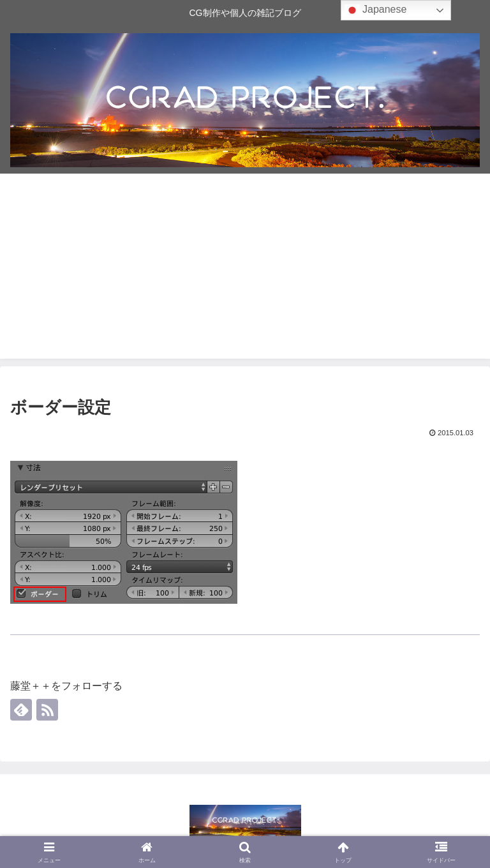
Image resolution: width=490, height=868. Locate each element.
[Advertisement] (245, 269)
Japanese (376, 10)
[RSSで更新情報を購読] (47, 710)
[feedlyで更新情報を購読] (21, 710)
